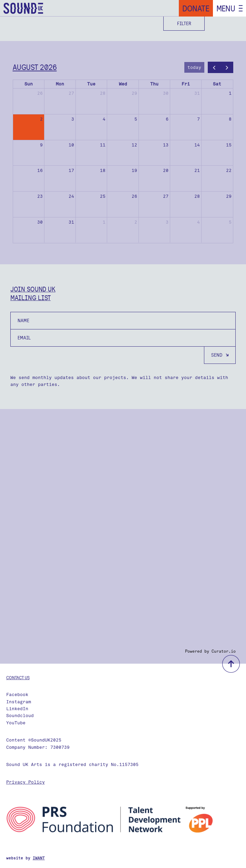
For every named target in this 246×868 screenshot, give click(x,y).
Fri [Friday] (186, 84)
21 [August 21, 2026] (197, 170)
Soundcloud (20, 716)
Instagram (19, 702)
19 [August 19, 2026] (134, 170)
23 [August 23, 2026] (40, 196)
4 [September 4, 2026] (198, 222)
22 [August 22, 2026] (229, 170)
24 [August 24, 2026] (71, 196)
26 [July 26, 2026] (40, 93)
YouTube (16, 723)
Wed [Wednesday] (123, 84)
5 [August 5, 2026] (136, 119)
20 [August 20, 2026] (166, 170)
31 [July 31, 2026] (197, 93)
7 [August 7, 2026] (198, 119)
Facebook (17, 695)
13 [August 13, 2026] (166, 145)
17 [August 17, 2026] (71, 170)
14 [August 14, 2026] (197, 145)
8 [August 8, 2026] (230, 119)
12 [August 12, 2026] (134, 145)
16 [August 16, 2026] (40, 170)
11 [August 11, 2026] (103, 145)
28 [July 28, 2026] (103, 93)
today (194, 67)
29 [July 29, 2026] (134, 93)
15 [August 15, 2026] (229, 145)
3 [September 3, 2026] (167, 222)
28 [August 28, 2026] (197, 196)
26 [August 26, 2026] (134, 196)
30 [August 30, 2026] (40, 222)
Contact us (18, 677)
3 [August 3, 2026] (73, 119)
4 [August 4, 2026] (104, 119)
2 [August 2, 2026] (41, 119)
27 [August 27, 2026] (166, 196)
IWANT (39, 858)
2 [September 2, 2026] (136, 222)
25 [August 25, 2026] (103, 196)
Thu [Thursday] (154, 84)
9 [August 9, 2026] (41, 145)
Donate (196, 8)
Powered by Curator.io (210, 651)
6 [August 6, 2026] (167, 119)
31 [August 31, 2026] (71, 222)
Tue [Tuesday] (91, 84)
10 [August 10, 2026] (71, 145)
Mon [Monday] (60, 84)
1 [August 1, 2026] (230, 93)
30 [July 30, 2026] (166, 93)
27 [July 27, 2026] (71, 93)
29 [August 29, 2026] (229, 196)
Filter (184, 23)
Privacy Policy (25, 782)
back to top (231, 664)
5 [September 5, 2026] (230, 222)
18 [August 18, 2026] (103, 170)
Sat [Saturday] (217, 84)
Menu (226, 8)
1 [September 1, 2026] (104, 222)
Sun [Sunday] (29, 84)
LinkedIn (17, 709)
